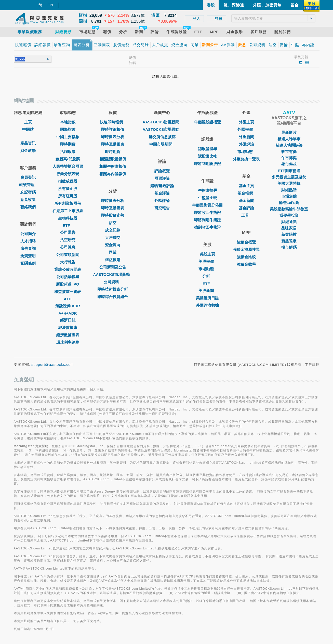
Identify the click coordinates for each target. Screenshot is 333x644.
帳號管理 (28, 185)
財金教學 (28, 151)
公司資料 (113, 282)
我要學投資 (289, 215)
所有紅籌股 (68, 196)
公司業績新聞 (68, 255)
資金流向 (113, 245)
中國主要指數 (68, 137)
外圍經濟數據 (207, 305)
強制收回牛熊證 (208, 227)
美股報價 (207, 261)
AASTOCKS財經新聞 (162, 122)
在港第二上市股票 (68, 211)
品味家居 (289, 228)
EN (51, 5)
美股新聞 (207, 291)
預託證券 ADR (68, 306)
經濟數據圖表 (68, 335)
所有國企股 (68, 189)
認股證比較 (208, 156)
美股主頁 (207, 254)
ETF (68, 226)
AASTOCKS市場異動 (113, 274)
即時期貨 (68, 144)
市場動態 (207, 269)
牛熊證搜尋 (208, 190)
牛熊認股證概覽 (208, 122)
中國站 (28, 129)
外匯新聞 (246, 137)
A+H (68, 299)
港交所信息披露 (162, 137)
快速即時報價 (113, 122)
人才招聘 (28, 241)
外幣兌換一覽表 (246, 159)
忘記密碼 (28, 192)
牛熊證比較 (208, 198)
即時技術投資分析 (113, 289)
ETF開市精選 (289, 171)
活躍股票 (68, 152)
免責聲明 (28, 256)
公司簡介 (28, 234)
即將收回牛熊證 (208, 212)
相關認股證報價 (113, 159)
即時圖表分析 (113, 137)
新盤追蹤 (289, 241)
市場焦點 (289, 196)
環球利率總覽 (68, 342)
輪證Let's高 (289, 203)
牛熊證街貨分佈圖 (207, 205)
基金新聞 (246, 201)
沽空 (113, 223)
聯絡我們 (28, 207)
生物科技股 (68, 218)
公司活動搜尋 (68, 277)
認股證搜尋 (208, 149)
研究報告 (162, 208)
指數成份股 (68, 181)
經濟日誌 (68, 320)
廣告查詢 (28, 248)
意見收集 (28, 199)
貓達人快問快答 (289, 145)
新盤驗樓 (289, 234)
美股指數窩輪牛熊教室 (289, 209)
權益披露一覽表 (68, 292)
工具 (246, 215)
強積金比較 (246, 257)
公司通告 (68, 232)
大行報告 (68, 262)
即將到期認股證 (208, 164)
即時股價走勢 (113, 215)
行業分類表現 (68, 174)
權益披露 (113, 260)
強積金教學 (246, 264)
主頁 (28, 122)
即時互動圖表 (113, 144)
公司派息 (68, 247)
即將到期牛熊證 (208, 220)
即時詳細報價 (113, 129)
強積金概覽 (246, 242)
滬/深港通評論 (162, 186)
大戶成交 (113, 237)
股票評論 (162, 178)
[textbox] (273, 18)
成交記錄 (113, 230)
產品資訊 (28, 143)
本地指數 (68, 122)
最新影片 (289, 132)
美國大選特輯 (289, 183)
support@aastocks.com (53, 365)
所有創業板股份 (68, 203)
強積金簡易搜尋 (246, 249)
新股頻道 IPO (68, 284)
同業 (113, 252)
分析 (207, 276)
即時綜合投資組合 (113, 297)
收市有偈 (289, 152)
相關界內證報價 (113, 174)
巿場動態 (246, 152)
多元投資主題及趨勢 (289, 177)
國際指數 (68, 129)
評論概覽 (162, 171)
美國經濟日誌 (207, 298)
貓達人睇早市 (289, 139)
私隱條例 (28, 263)
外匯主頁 (246, 122)
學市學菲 (289, 164)
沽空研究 (68, 240)
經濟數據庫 (68, 327)
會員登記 (28, 177)
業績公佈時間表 (68, 269)
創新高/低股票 (68, 159)
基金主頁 (246, 186)
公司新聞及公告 (113, 267)
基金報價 (246, 193)
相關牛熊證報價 (113, 166)
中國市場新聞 (162, 144)
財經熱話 (289, 190)
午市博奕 (289, 158)
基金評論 (162, 193)
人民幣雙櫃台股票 (68, 166)
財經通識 (289, 222)
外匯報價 (246, 129)
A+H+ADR (68, 313)
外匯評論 (162, 201)
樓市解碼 (289, 247)
